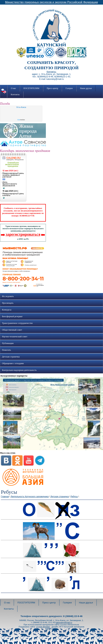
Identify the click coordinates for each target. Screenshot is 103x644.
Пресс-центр (52, 88)
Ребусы (74, 497)
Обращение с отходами (13, 363)
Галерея (69, 88)
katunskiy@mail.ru (64, 622)
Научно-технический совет (15, 337)
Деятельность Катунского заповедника (30, 497)
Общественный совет (12, 330)
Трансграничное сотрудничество (17, 323)
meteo (21, 120)
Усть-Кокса (21, 107)
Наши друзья (86, 88)
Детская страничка (11, 357)
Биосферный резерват (12, 316)
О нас (13, 88)
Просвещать (8, 303)
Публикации (8, 343)
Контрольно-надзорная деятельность (19, 370)
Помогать (6, 350)
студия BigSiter (43, 627)
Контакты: (51, 72)
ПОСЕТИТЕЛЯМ (31, 88)
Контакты (15, 94)
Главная (5, 497)
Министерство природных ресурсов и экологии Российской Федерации (51, 2)
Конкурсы (7, 310)
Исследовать (8, 296)
